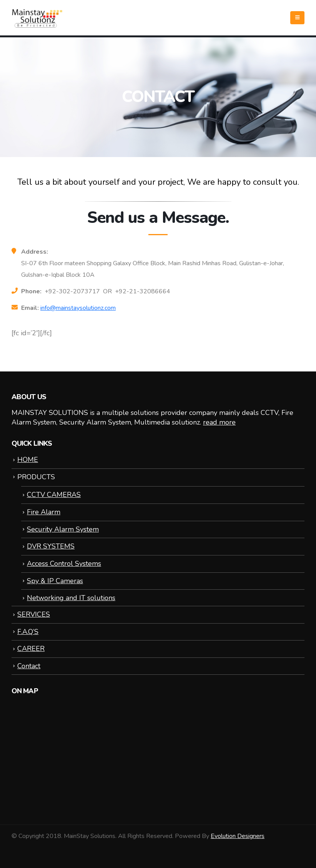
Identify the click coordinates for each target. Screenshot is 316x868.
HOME (28, 460)
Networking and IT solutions (71, 598)
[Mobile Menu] (297, 18)
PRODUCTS (36, 477)
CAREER (31, 649)
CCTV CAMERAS (54, 495)
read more (219, 422)
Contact (29, 666)
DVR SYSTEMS (51, 546)
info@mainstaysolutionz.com (78, 308)
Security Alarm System (63, 529)
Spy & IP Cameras (55, 581)
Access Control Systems (64, 564)
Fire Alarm (44, 512)
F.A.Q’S (28, 632)
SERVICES (34, 614)
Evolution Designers (238, 836)
